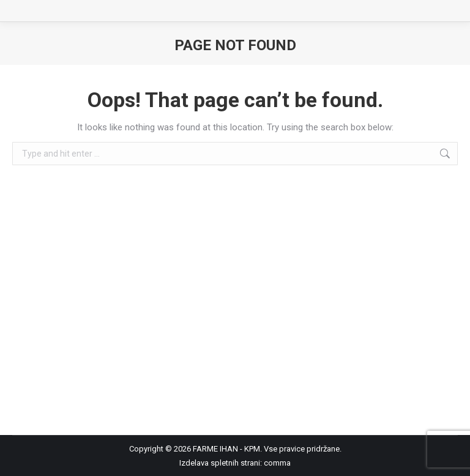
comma (277, 463)
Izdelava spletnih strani (220, 463)
